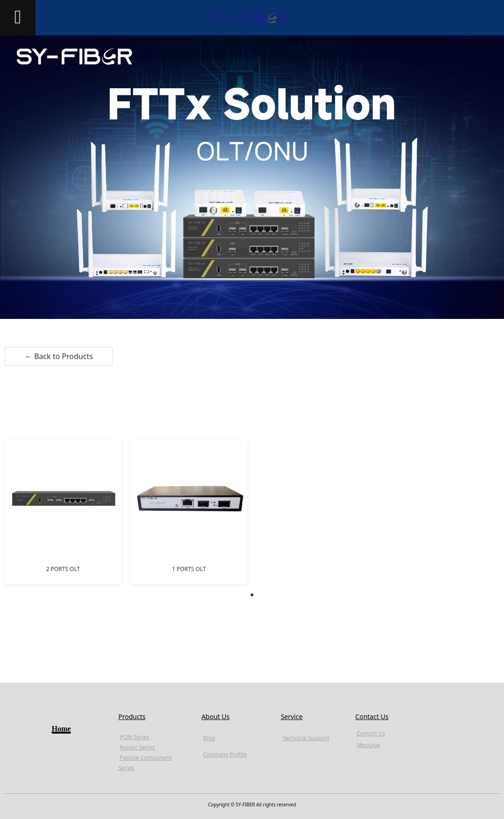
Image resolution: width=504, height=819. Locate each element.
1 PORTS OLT (189, 569)
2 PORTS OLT (63, 569)
